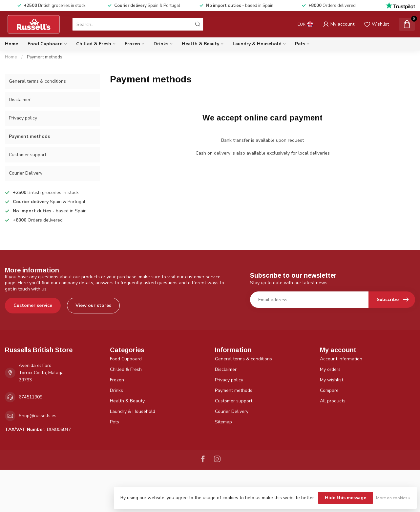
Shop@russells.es (38, 416)
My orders (330, 369)
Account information (341, 359)
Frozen (132, 44)
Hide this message (346, 498)
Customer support (28, 155)
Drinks (161, 44)
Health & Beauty (200, 44)
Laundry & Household (257, 44)
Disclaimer (20, 100)
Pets (300, 44)
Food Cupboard (45, 44)
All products (333, 401)
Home (11, 44)
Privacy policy (23, 118)
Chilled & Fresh (94, 44)
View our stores (93, 305)
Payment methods (45, 57)
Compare (329, 390)
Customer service (33, 305)
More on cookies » (393, 498)
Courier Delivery (26, 173)
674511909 (31, 397)
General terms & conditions (37, 81)
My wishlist (332, 380)
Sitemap (223, 422)
